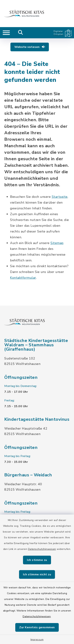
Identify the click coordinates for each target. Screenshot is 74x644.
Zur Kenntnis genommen (37, 627)
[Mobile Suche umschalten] (21, 33)
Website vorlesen (30, 47)
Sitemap (57, 243)
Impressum (37, 640)
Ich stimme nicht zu (37, 574)
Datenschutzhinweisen (42, 549)
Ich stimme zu (37, 560)
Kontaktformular (23, 278)
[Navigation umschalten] (6, 33)
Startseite (60, 197)
